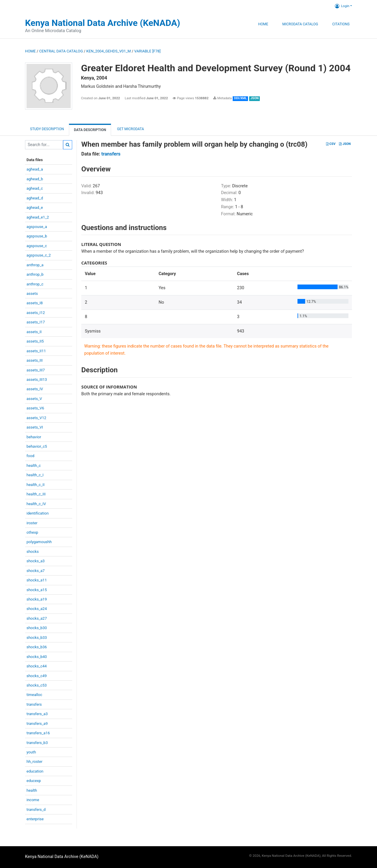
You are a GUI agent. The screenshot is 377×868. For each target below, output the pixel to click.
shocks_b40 (37, 657)
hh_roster (34, 762)
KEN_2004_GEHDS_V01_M (109, 51)
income (33, 800)
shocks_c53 (37, 685)
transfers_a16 (38, 733)
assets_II (34, 332)
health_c (34, 466)
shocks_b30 (37, 628)
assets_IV (35, 389)
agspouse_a (37, 227)
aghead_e (35, 208)
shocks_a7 (36, 571)
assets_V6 (35, 408)
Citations (341, 24)
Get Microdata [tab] (130, 129)
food (30, 456)
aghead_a (35, 169)
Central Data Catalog (61, 51)
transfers (34, 704)
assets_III (35, 360)
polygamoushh (39, 542)
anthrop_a (35, 265)
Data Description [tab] (90, 130)
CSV (331, 144)
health (32, 790)
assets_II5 (35, 341)
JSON (345, 144)
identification (38, 513)
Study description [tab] (47, 129)
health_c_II (35, 485)
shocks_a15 (37, 590)
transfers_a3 (37, 714)
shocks (33, 552)
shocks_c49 (37, 676)
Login (342, 6)
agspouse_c (37, 246)
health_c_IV (36, 504)
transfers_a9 (37, 724)
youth (31, 752)
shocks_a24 (37, 609)
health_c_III (36, 494)
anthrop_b (35, 274)
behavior (34, 437)
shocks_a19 (37, 599)
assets (32, 294)
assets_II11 (36, 351)
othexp (32, 532)
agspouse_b (37, 236)
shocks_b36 (37, 647)
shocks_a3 (36, 561)
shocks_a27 (37, 618)
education (35, 771)
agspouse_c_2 (39, 255)
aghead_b (35, 179)
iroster (32, 523)
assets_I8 (35, 303)
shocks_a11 (37, 580)
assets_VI (35, 427)
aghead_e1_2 (38, 217)
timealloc (34, 695)
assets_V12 (36, 418)
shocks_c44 (37, 666)
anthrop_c (35, 284)
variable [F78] (147, 51)
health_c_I (35, 475)
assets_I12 (36, 313)
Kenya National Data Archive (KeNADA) (103, 23)
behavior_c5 (37, 446)
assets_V (34, 399)
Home (263, 24)
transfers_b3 (37, 743)
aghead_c (35, 188)
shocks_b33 (37, 638)
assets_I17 (36, 322)
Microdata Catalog (300, 24)
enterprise (35, 819)
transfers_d (36, 810)
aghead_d (35, 198)
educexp (34, 781)
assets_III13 (37, 380)
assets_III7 (36, 370)
